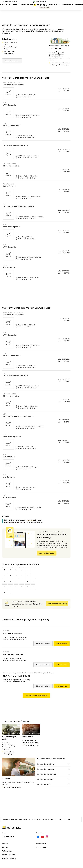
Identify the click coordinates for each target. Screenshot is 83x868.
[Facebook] (38, 837)
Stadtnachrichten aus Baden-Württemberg (45, 819)
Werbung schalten (9, 855)
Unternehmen (7, 851)
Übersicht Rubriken (9, 859)
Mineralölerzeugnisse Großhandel (44, 673)
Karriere (5, 847)
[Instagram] (47, 837)
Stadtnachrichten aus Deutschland (15, 819)
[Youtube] (42, 837)
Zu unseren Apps (8, 836)
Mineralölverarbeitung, (10, 673)
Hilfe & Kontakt (42, 847)
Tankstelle (6, 630)
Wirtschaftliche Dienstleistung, (25, 673)
